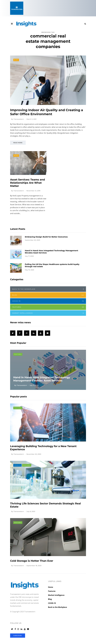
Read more (18, 143)
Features (48, 311)
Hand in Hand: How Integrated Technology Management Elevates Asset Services (42, 383)
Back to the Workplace (48, 294)
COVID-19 (48, 306)
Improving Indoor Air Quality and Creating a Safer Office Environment (47, 112)
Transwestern (19, 119)
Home (51, 587)
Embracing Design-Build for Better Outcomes (46, 246)
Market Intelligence (48, 318)
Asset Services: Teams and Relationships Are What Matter (28, 192)
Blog (16, 60)
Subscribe (18, 636)
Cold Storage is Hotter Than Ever (32, 570)
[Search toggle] (84, 24)
